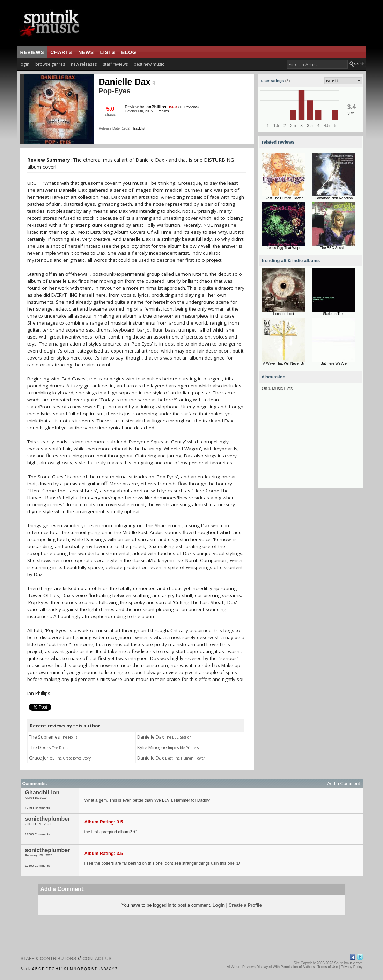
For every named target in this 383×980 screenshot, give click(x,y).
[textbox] (317, 64)
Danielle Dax (127, 82)
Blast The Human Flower (283, 198)
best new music (149, 64)
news (86, 52)
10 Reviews (189, 107)
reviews (32, 52)
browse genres (50, 64)
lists (108, 52)
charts (61, 52)
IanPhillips (156, 107)
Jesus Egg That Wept (284, 248)
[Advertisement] (311, 444)
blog (129, 52)
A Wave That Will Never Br (283, 364)
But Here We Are (334, 364)
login (24, 64)
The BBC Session (334, 248)
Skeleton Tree (334, 314)
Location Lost (284, 314)
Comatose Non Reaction (334, 198)
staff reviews (115, 64)
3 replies (162, 111)
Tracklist (139, 128)
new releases (84, 64)
